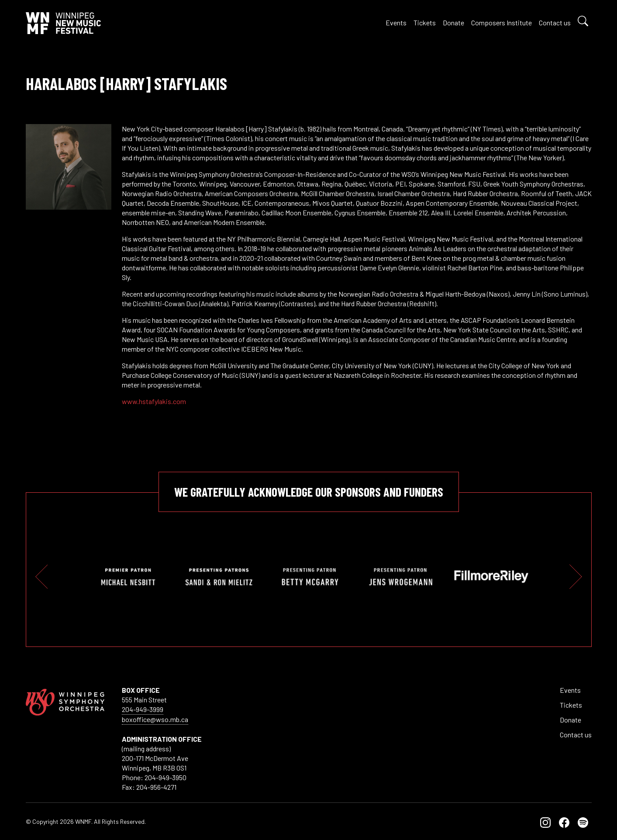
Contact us (555, 22)
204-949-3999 (143, 709)
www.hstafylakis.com (154, 401)
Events (396, 22)
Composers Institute (502, 22)
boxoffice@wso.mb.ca (155, 719)
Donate (453, 22)
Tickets (425, 22)
